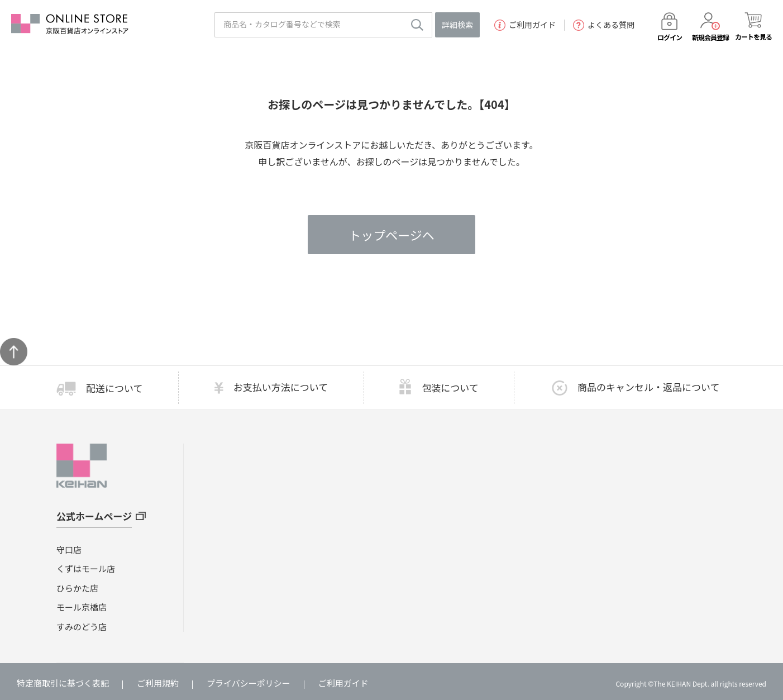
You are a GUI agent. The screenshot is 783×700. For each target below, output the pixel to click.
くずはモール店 (86, 568)
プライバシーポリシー (249, 683)
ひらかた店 (77, 588)
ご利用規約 (158, 683)
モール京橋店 (82, 607)
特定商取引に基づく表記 (63, 683)
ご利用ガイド (525, 25)
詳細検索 (457, 25)
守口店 (69, 549)
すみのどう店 (82, 627)
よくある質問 (604, 25)
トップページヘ (391, 235)
